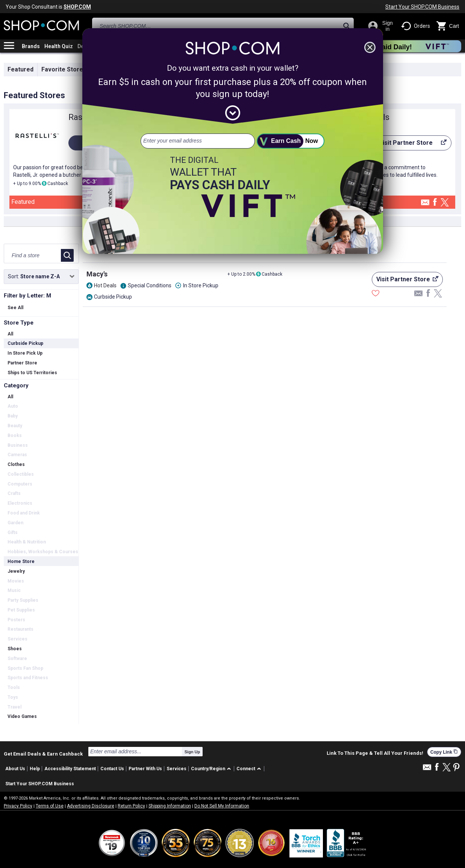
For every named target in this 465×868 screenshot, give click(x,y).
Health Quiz (59, 46)
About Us (15, 769)
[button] (212, 769)
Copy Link (444, 752)
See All (15, 308)
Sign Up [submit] (192, 752)
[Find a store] (33, 255)
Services (176, 769)
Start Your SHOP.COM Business (422, 7)
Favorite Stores (64, 69)
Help (35, 769)
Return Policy (131, 806)
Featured (20, 69)
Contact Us (112, 769)
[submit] (291, 141)
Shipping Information (170, 806)
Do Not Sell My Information (222, 806)
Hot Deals (105, 285)
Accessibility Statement (70, 769)
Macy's (97, 274)
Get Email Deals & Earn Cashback (43, 754)
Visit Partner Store (408, 145)
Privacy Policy (18, 806)
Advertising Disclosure (91, 806)
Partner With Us (145, 769)
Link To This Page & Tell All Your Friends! (375, 753)
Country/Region (208, 769)
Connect (246, 769)
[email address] (198, 141)
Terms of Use (50, 806)
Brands (31, 46)
